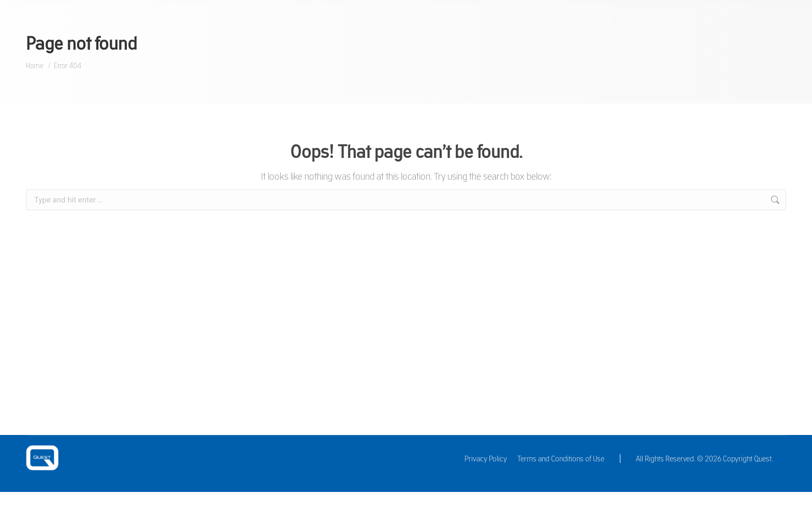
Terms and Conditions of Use (561, 459)
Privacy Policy (486, 459)
